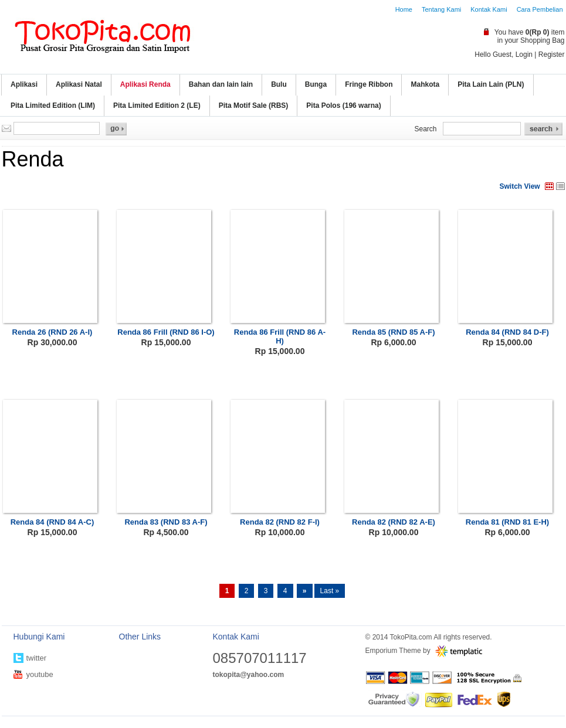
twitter (37, 658)
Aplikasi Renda (145, 84)
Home (404, 9)
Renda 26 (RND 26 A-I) (52, 332)
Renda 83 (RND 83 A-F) (166, 522)
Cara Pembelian (540, 9)
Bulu (279, 84)
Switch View (520, 186)
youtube (40, 674)
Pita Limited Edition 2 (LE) (157, 106)
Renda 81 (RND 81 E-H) (507, 522)
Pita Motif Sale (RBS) (254, 106)
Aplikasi (24, 84)
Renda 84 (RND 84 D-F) (507, 332)
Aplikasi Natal (79, 84)
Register (552, 55)
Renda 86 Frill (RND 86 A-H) (280, 336)
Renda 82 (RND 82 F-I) (280, 522)
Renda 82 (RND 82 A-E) (394, 522)
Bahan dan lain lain (221, 84)
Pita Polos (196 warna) (343, 106)
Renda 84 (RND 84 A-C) (52, 522)
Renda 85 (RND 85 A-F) (393, 332)
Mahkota (425, 84)
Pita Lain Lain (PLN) (491, 84)
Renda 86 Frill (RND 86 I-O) (166, 332)
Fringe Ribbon (369, 84)
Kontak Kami (489, 9)
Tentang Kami (441, 9)
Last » (330, 591)
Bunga (316, 84)
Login (524, 55)
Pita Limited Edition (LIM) (53, 106)
